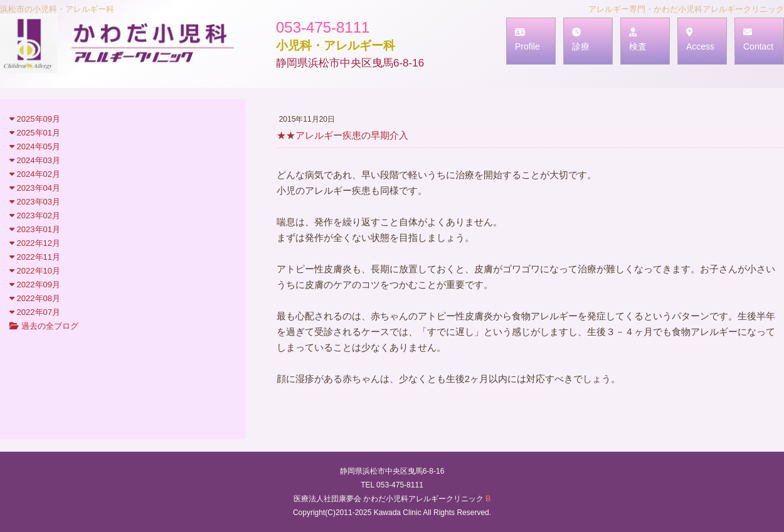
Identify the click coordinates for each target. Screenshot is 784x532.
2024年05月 (35, 146)
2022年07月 (35, 312)
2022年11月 (35, 257)
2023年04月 (35, 188)
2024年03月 (35, 160)
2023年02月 (35, 215)
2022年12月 (35, 243)
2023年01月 (35, 229)
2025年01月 (35, 133)
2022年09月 (35, 285)
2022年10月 (35, 271)
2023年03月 (35, 202)
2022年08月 (35, 298)
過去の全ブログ (44, 326)
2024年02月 (35, 174)
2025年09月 (35, 119)
